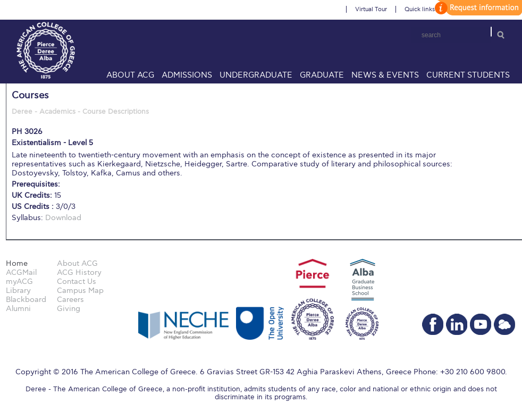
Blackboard (26, 300)
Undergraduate (256, 75)
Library (18, 291)
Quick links (420, 9)
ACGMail (21, 272)
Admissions (187, 75)
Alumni (18, 309)
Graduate (322, 75)
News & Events (385, 75)
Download (63, 218)
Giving (69, 309)
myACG (19, 282)
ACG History (79, 272)
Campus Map (80, 291)
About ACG (130, 75)
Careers (70, 300)
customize (477, 8)
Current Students (468, 75)
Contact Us (77, 282)
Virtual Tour (371, 9)
